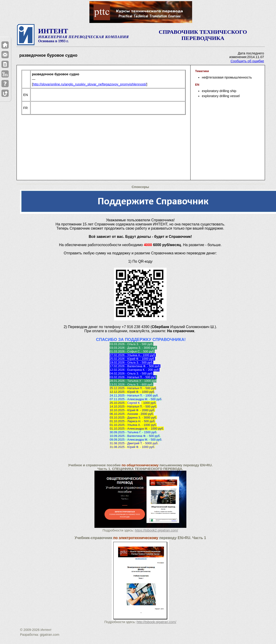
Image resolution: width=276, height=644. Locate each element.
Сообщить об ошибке (247, 61)
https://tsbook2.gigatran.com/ (156, 530)
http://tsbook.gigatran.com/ (156, 622)
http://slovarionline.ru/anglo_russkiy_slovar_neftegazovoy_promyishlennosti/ (90, 84)
